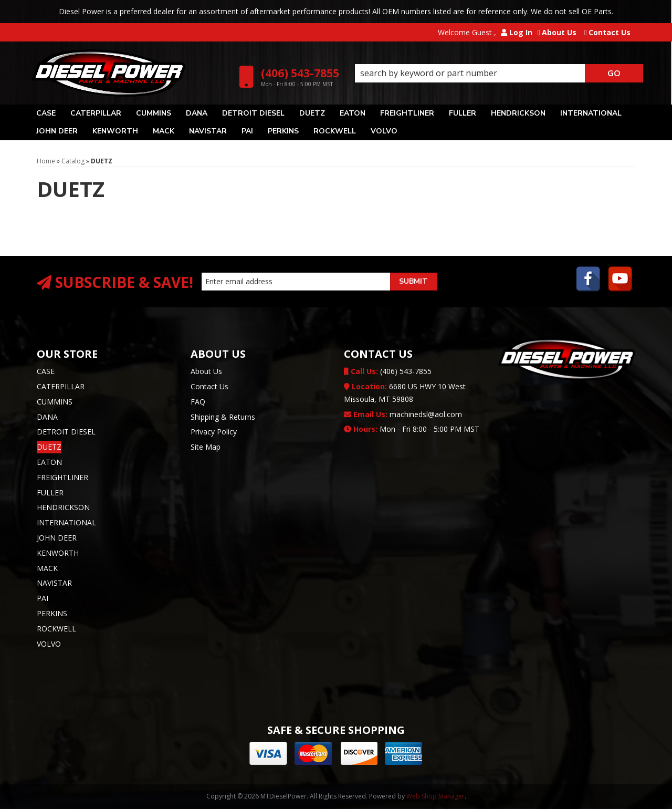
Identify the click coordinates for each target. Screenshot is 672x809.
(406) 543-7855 (388, 371)
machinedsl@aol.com (403, 414)
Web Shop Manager (435, 796)
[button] (499, 74)
